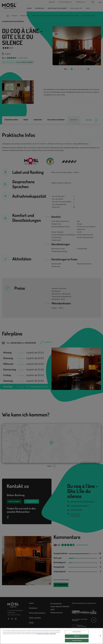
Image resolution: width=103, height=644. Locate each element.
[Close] (100, 637)
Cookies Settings (77, 633)
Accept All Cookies (77, 642)
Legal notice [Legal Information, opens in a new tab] (53, 635)
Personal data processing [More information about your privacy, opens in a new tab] (43, 635)
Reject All (77, 638)
